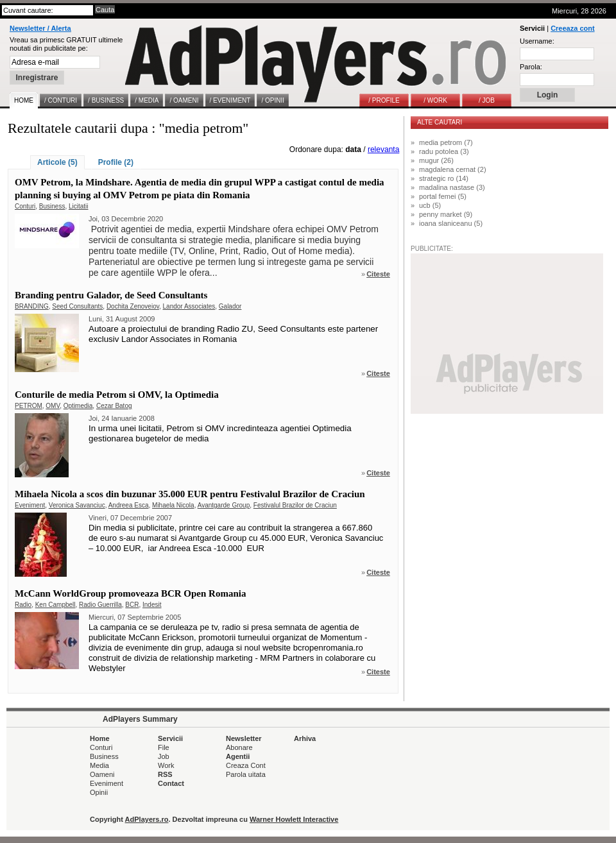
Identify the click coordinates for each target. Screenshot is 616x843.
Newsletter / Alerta (40, 28)
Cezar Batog (114, 406)
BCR (132, 605)
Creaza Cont (246, 765)
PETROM (29, 406)
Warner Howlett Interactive (294, 819)
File (164, 747)
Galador (230, 306)
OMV (53, 406)
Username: (537, 41)
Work (166, 765)
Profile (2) (116, 162)
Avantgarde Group (224, 505)
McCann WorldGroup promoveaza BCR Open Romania (130, 593)
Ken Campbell (56, 605)
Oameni (102, 774)
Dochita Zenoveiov (133, 306)
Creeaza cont (572, 28)
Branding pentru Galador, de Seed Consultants (111, 295)
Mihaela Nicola (173, 505)
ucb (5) (430, 205)
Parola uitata (246, 774)
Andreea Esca (129, 505)
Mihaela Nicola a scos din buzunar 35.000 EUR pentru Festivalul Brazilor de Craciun (190, 494)
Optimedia (78, 406)
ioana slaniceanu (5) (451, 223)
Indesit (152, 605)
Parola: (531, 67)
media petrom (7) (446, 142)
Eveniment (30, 505)
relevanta (383, 149)
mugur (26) (436, 160)
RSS (165, 774)
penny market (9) (446, 214)
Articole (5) (57, 162)
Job (164, 756)
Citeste (378, 274)
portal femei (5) (443, 196)
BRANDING (32, 306)
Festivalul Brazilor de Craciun (295, 505)
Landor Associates (189, 306)
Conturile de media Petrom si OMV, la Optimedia (117, 395)
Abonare (239, 747)
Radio (23, 605)
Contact (171, 783)
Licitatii (79, 206)
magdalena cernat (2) (453, 169)
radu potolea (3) (444, 151)
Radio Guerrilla (100, 605)
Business (52, 206)
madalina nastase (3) (452, 187)
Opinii (99, 792)
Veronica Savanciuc (77, 505)
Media (99, 765)
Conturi (25, 206)
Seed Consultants (77, 306)
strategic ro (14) (444, 178)
